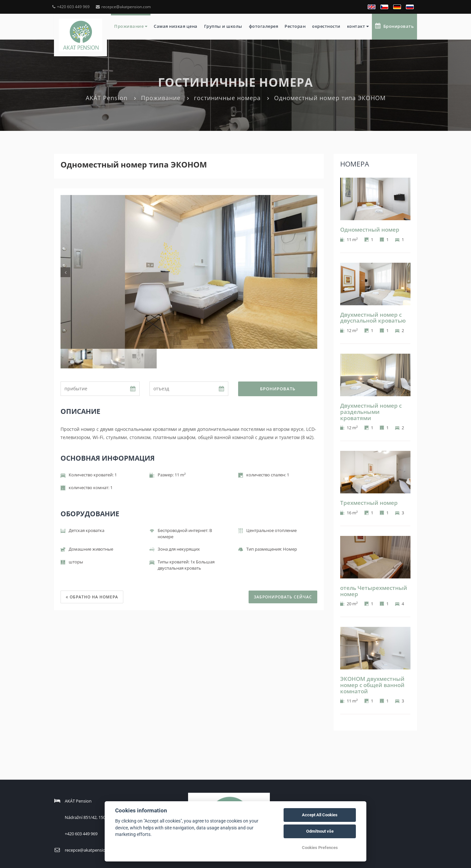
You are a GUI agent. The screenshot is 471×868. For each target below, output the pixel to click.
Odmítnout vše (320, 831)
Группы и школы (223, 26)
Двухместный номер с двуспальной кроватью (373, 318)
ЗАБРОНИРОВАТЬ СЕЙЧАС (283, 597)
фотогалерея (264, 26)
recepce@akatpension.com (123, 7)
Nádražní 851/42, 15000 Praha (94, 817)
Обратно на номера (92, 597)
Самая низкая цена (176, 26)
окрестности (326, 26)
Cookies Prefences (320, 848)
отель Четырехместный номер (374, 591)
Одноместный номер (370, 230)
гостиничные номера (227, 98)
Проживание (131, 26)
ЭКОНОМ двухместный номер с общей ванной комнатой (372, 685)
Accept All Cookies (320, 815)
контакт (358, 26)
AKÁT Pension (107, 98)
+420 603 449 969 (71, 7)
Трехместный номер (369, 503)
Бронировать (394, 26)
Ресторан (295, 26)
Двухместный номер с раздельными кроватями (371, 412)
